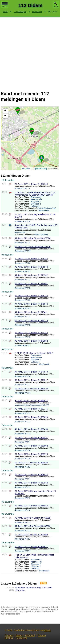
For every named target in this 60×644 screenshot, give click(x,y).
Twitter (19, 635)
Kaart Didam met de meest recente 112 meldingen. (29, 138)
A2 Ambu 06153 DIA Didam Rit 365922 (33, 518)
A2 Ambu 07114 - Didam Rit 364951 (31, 547)
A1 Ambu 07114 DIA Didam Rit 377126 (33, 247)
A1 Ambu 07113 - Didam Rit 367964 (31, 483)
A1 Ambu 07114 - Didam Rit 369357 (31, 437)
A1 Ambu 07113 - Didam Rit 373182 (31, 333)
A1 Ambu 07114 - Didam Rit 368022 (31, 474)
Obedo (48, 630)
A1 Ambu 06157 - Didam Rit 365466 (31, 534)
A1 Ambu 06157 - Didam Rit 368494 (31, 462)
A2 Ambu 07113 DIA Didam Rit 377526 (33, 238)
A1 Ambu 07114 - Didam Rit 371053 (31, 388)
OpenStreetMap (41, 169)
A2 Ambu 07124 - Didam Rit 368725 (31, 454)
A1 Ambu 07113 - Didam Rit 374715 (31, 320)
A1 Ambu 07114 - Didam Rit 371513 (31, 372)
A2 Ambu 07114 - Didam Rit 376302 (31, 275)
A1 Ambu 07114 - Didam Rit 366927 (31, 506)
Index (5, 12)
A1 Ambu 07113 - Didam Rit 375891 (31, 284)
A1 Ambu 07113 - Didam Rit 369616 (31, 417)
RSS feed (30, 635)
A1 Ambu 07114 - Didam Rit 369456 (31, 429)
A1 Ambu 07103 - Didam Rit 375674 (31, 304)
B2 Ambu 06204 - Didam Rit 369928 (31, 401)
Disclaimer (22, 638)
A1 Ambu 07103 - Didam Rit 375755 (31, 296)
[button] (42, 158)
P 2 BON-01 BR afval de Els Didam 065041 (34, 353)
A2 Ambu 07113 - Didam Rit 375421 (31, 312)
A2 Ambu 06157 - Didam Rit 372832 (31, 341)
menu (5, 5)
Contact (9, 635)
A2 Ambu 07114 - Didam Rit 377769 (31, 184)
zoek (56, 7)
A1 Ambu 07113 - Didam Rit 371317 (31, 380)
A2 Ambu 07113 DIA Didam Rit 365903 (33, 526)
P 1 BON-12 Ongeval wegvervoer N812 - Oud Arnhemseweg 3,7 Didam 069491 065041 (35, 194)
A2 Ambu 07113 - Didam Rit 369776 (31, 409)
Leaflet (26, 169)
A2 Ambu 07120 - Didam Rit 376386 (31, 259)
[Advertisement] (30, 52)
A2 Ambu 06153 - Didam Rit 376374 (31, 267)
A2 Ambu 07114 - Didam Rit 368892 (31, 446)
